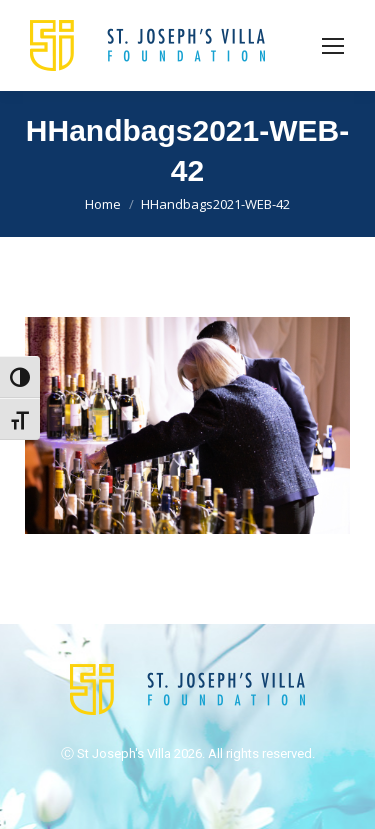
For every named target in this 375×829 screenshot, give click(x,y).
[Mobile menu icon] (333, 46)
